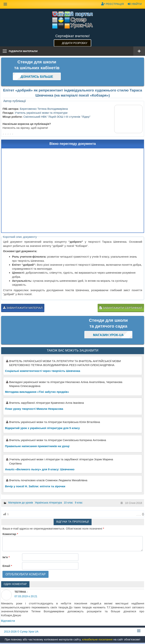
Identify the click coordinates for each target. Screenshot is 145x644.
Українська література (48, 503)
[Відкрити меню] (139, 51)
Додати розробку (75, 43)
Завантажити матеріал (23, 308)
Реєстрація (113, 4)
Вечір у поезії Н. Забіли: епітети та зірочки (35, 486)
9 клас (79, 503)
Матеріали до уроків (21, 503)
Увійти (135, 4)
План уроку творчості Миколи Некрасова (34, 409)
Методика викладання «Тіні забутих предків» (37, 392)
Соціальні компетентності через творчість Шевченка (43, 371)
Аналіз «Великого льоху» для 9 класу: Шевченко (40, 469)
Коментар (10, 534)
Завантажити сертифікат (121, 308)
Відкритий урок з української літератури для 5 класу (42, 428)
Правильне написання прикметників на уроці (37, 446)
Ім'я (6, 557)
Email (7, 566)
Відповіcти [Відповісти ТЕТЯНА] (8, 621)
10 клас (68, 503)
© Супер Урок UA (21, 632)
